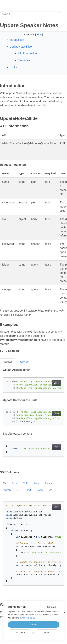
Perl (29, 490)
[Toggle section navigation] (64, 14)
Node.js (7, 490)
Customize (20, 633)
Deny (47, 633)
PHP (25, 483)
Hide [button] (39, 35)
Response (23, 362)
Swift (40, 490)
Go (50, 490)
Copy (56, 383)
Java (14, 483)
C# (4, 483)
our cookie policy (27, 618)
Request (7, 362)
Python (49, 483)
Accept (33, 624)
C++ (19, 490)
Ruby (36, 483)
